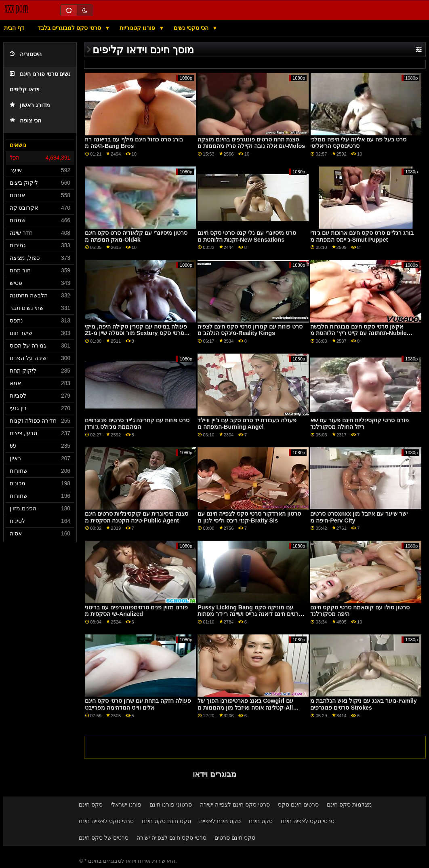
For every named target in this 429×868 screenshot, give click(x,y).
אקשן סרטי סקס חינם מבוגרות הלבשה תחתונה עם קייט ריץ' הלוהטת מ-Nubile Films (358, 333)
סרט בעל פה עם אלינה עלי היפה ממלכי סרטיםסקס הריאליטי (358, 143)
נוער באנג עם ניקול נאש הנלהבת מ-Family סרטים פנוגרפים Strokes (363, 704)
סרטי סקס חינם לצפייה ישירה (235, 805)
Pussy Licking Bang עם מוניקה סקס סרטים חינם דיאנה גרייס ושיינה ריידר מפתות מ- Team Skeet (250, 614)
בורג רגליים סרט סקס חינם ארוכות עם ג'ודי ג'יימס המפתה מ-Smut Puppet (362, 236)
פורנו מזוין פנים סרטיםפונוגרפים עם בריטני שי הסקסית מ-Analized (136, 611)
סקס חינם (91, 805)
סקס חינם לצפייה (220, 821)
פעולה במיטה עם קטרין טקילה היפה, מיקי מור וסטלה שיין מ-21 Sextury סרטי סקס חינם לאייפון (136, 333)
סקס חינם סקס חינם (166, 821)
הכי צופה (25, 121)
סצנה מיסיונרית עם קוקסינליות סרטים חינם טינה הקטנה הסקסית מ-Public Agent (137, 517)
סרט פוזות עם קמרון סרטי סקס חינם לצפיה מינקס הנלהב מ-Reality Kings (250, 330)
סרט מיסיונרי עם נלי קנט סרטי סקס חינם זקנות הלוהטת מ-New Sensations (247, 236)
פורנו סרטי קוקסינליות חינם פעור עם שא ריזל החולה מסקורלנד (360, 424)
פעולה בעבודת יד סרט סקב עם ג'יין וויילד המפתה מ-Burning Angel (247, 424)
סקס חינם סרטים (235, 838)
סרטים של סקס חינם (104, 838)
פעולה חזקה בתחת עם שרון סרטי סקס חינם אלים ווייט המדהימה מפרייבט (138, 704)
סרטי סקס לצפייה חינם (106, 821)
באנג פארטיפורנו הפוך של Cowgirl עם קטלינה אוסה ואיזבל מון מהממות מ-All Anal (245, 707)
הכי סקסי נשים (192, 28)
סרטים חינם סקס (298, 805)
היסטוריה (26, 54)
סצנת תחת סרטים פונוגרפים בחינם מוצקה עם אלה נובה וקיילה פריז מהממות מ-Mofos (251, 143)
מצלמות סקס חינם (349, 805)
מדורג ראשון (30, 105)
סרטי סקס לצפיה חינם (308, 821)
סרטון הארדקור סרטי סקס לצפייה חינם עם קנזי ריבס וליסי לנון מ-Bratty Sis (249, 517)
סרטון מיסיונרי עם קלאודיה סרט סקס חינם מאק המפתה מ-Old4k (136, 236)
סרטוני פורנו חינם (171, 805)
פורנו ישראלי (126, 805)
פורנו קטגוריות (138, 28)
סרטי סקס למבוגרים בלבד (70, 28)
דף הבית (14, 28)
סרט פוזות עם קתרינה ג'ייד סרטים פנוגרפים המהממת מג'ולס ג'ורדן (137, 424)
